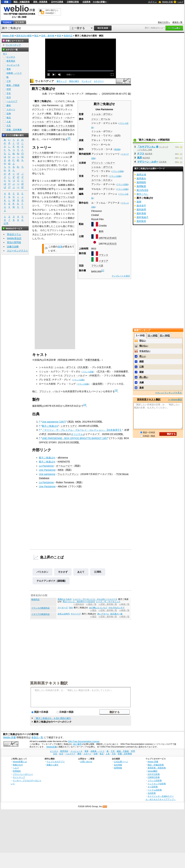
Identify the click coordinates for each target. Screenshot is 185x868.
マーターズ (63, 608)
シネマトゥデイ (69, 426)
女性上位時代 (64, 614)
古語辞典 (86, 2)
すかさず (63, 572)
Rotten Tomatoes (65, 482)
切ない (143, 341)
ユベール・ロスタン (102, 180)
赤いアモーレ (103, 614)
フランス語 (97, 266)
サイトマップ (19, 777)
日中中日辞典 (57, 2)
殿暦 (139, 202)
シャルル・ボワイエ (102, 167)
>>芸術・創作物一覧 (108, 604)
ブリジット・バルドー (103, 163)
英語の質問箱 (14, 242)
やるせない (145, 351)
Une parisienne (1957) (54, 422)
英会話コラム (14, 234)
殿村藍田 (141, 221)
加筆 (60, 247)
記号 (6, 223)
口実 (142, 367)
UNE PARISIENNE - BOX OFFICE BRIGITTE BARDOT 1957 (75, 438)
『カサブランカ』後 (148, 147)
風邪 (140, 158)
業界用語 (11, 61)
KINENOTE (64, 462)
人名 (9, 122)
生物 (9, 114)
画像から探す (53, 765)
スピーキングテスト (18, 251)
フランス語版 (118, 171)
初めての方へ (164, 22)
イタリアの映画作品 (40, 614)
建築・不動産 (13, 85)
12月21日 (112, 244)
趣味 (9, 105)
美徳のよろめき (65, 599)
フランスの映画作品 (40, 608)
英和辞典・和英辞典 (157, 768)
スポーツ (11, 109)
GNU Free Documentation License (84, 741)
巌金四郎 (98, 384)
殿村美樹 (141, 213)
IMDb (78, 422)
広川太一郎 (103, 371)
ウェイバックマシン (68, 474)
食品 (9, 118)
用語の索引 (74, 81)
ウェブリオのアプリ (56, 762)
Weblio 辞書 (167, 2)
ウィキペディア (44, 81)
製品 (36, 36)
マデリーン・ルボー (148, 162)
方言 (9, 126)
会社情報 (118, 765)
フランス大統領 (66, 126)
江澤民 (98, 572)
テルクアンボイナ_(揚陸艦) (51, 581)
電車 (9, 69)
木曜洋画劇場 (92, 360)
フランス (103, 255)
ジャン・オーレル (101, 119)
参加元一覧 (177, 22)
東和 (101, 231)
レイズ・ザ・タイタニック (108, 602)
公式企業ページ (121, 762)
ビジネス (11, 57)
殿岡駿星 (141, 186)
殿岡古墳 (141, 175)
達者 (142, 388)
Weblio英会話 (14, 238)
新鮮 (142, 372)
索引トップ (62, 81)
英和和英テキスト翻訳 (49, 683)
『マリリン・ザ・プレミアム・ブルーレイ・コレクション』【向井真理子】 (82, 430)
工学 (9, 81)
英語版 (117, 149)
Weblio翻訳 (153, 771)
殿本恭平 (141, 206)
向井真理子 (71, 391)
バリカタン (42, 572)
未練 (142, 382)
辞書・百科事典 (14, 130)
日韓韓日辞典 (73, 2)
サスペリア (76, 614)
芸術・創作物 (48, 36)
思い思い (144, 377)
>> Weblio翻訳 (175, 400)
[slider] (81, 71)
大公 (70, 201)
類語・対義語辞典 (22, 2)
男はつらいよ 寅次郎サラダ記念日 (79, 602)
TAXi (71, 608)
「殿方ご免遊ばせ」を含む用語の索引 (52, 718)
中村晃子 (95, 376)
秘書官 (36, 157)
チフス (141, 154)
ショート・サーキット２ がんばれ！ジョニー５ (95, 599)
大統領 (71, 153)
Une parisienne (47, 474)
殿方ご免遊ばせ (50, 426)
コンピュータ (13, 65)
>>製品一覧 (91, 604)
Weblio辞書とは (20, 762)
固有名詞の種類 (24, 36)
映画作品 (68, 36)
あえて (81, 572)
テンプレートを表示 (121, 276)
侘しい (143, 356)
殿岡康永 (141, 178)
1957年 (103, 238)
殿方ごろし (143, 194)
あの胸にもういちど (98, 608)
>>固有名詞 (79, 604)
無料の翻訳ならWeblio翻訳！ (52, 12)
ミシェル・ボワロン (102, 114)
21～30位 (165, 335)
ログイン (152, 2)
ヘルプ (180, 2)
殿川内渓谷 (143, 190)
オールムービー (64, 466)
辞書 (6, 2)
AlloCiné (62, 486)
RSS (105, 807)
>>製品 (93, 610)
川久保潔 (83, 367)
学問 (9, 89)
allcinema (63, 458)
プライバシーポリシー (23, 774)
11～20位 (153, 335)
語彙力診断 (13, 247)
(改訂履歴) (77, 744)
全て (5, 54)
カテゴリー (99, 81)
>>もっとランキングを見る (168, 393)
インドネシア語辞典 (157, 784)
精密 (142, 361)
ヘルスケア (12, 101)
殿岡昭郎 (141, 182)
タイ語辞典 (153, 787)
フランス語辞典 (155, 780)
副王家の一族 (116, 614)
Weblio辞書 (51, 747)
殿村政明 (141, 209)
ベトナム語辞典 (155, 790)
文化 (9, 93)
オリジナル (77, 434)
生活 (9, 97)
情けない (144, 346)
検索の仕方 (18, 765)
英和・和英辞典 (40, 2)
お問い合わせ (86, 762)
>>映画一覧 (124, 604)
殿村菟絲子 (143, 217)
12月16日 (112, 238)
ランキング (86, 81)
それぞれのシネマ (116, 608)
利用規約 (17, 771)
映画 (59, 36)
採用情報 (118, 768)
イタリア (103, 261)
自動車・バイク (14, 73)
